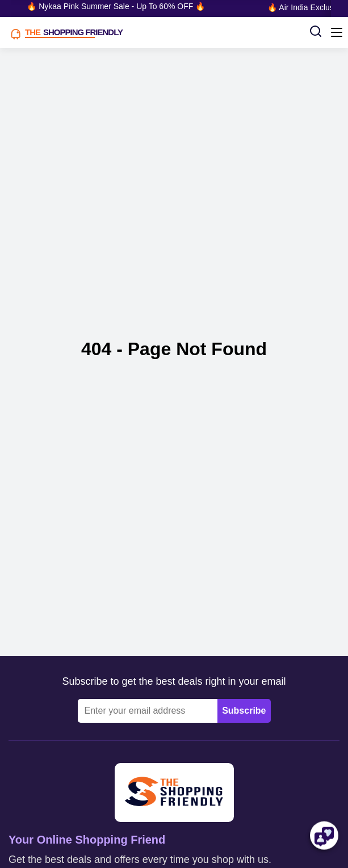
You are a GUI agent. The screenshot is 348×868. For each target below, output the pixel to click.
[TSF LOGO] (155, 33)
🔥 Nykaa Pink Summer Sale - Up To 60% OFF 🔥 (117, 6)
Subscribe (244, 711)
